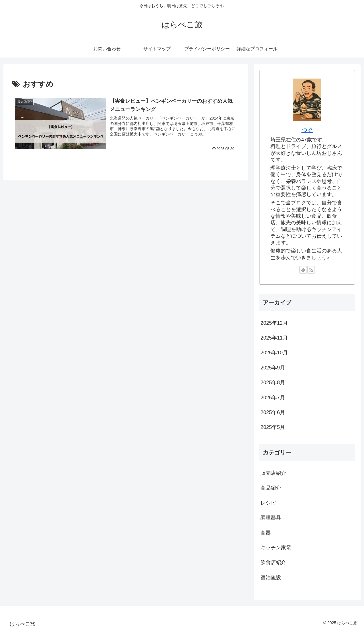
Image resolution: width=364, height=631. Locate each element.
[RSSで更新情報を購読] (311, 270)
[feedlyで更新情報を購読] (303, 270)
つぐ (307, 130)
